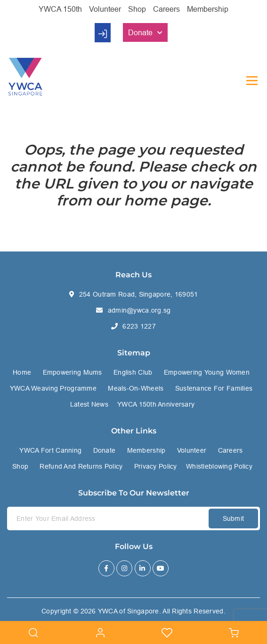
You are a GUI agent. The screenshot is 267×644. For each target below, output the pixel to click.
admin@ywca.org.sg (139, 310)
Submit (234, 518)
